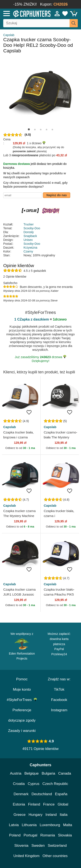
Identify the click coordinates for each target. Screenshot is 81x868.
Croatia (19, 784)
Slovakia (65, 835)
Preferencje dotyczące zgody (22, 715)
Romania (48, 835)
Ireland (51, 815)
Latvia (14, 825)
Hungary (35, 815)
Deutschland (42, 794)
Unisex (28, 240)
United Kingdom (26, 856)
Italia (64, 815)
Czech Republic (55, 784)
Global (63, 804)
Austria (16, 773)
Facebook (59, 700)
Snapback (30, 236)
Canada (65, 773)
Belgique (32, 773)
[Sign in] (57, 14)
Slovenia (21, 846)
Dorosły (29, 232)
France (49, 804)
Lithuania (29, 825)
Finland (34, 804)
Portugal (30, 835)
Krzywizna (30, 248)
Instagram (59, 710)
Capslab (9, 35)
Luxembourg (50, 825)
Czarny (28, 251)
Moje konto (22, 689)
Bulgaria (48, 773)
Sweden (38, 846)
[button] (29, 129)
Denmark (21, 794)
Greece (20, 815)
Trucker (29, 224)
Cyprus (33, 784)
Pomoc (22, 679)
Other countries (55, 856)
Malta (68, 825)
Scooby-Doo (32, 228)
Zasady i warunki (22, 731)
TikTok (59, 689)
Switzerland (57, 846)
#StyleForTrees (22, 700)
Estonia (19, 804)
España (61, 794)
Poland (15, 835)
